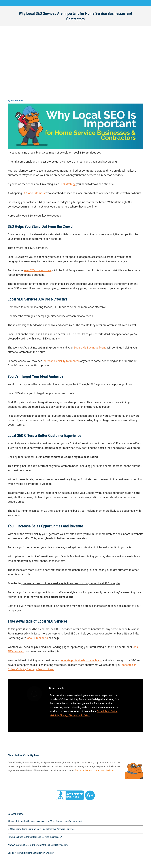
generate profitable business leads (81, 660)
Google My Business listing (90, 348)
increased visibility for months (61, 361)
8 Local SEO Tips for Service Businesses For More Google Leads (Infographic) (45, 821)
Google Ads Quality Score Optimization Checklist (31, 853)
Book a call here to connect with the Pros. (94, 770)
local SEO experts (37, 638)
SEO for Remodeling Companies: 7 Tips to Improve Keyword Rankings (41, 829)
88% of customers (34, 193)
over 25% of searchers (38, 270)
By (16, 101)
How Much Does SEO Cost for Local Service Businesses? (35, 837)
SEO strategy (68, 184)
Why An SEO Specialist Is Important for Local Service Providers (38, 845)
